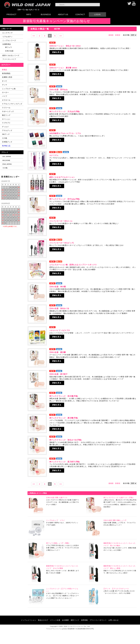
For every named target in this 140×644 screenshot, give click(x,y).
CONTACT (80, 14)
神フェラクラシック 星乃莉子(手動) (65, 462)
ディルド (5, 127)
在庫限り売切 (7, 77)
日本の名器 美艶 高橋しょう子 (115, 520)
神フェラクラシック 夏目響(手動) (64, 418)
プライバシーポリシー (98, 620)
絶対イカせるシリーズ (11, 55)
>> (61, 36)
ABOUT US (63, 14)
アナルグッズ (7, 130)
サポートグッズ (8, 111)
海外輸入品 (6, 146)
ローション (6, 119)
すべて (5, 81)
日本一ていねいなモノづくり (28, 10)
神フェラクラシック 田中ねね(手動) (65, 199)
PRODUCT (11, 14)
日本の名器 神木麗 (58, 287)
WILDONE (6, 160)
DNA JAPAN (7, 164)
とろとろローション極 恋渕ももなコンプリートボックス (73, 265)
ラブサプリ (6, 123)
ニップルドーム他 (9, 89)
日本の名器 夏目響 (58, 352)
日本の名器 (9, 51)
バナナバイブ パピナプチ (60, 330)
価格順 (111, 35)
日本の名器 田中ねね (59, 90)
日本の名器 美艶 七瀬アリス (57, 498)
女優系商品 (7, 44)
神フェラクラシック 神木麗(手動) (64, 396)
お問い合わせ (113, 620)
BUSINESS (46, 14)
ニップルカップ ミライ (55, 520)
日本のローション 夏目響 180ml (63, 68)
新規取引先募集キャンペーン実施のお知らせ (57, 21)
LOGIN (97, 14)
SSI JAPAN (7, 156)
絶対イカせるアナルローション (62, 177)
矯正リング (6, 115)
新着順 (118, 35)
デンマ (5, 85)
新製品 (5, 70)
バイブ (5, 96)
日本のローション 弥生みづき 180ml (65, 46)
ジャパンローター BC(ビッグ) (62, 243)
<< (34, 36)
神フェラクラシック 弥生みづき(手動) (66, 440)
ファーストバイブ (9, 59)
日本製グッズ (7, 142)
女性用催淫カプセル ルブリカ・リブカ (65, 133)
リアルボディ (7, 37)
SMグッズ (6, 134)
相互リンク (75, 620)
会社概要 (65, 620)
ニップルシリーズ (9, 40)
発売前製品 (6, 73)
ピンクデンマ (7, 33)
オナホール (6, 100)
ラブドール (6, 108)
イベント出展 (55, 620)
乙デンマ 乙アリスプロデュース (116, 589)
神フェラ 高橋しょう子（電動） (58, 543)
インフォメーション (29, 620)
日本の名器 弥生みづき (59, 308)
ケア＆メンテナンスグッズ (12, 104)
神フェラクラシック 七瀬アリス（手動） (119, 498)
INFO (29, 14)
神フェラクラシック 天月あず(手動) (65, 112)
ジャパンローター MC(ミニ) (61, 221)
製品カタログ (43, 620)
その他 (5, 138)
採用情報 (84, 620)
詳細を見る (57, 52)
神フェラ (8, 47)
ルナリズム (54, 155)
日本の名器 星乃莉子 (59, 374)
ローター (5, 92)
